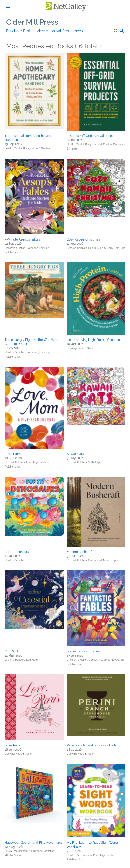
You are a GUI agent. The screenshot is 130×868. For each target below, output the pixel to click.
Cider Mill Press (32, 22)
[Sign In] (8, 6)
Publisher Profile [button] (20, 31)
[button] (116, 31)
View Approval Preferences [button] (60, 31)
